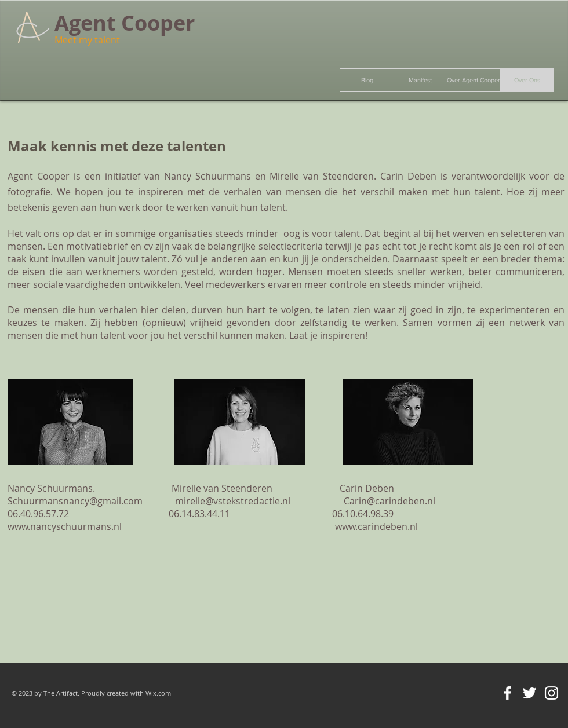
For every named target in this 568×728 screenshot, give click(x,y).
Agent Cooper (125, 23)
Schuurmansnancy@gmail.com (75, 501)
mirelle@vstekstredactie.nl (233, 501)
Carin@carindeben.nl (389, 501)
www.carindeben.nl (376, 526)
